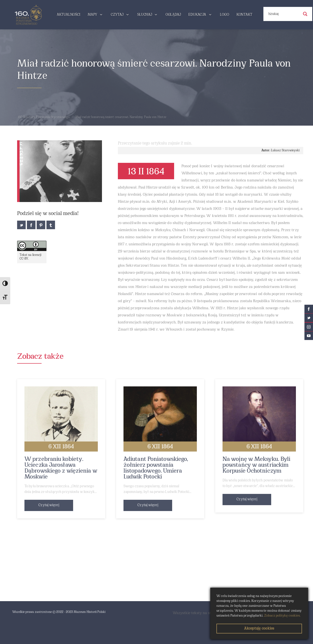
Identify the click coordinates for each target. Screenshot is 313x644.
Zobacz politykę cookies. (282, 616)
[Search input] (283, 14)
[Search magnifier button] (305, 14)
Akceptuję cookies (259, 629)
